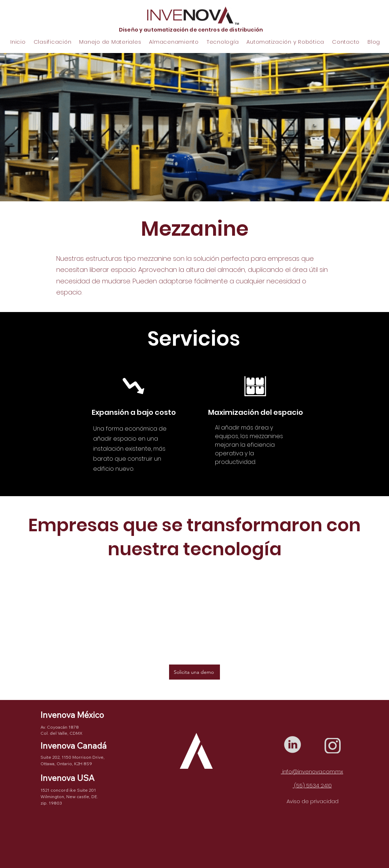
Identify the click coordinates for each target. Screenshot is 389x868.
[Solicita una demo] (194, 672)
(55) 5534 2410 (312, 785)
